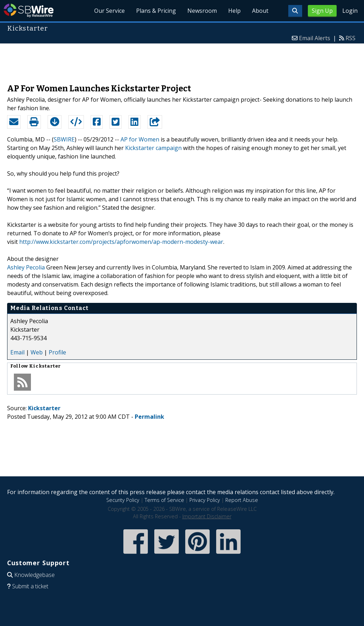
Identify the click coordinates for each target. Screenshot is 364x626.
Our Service (109, 11)
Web (37, 352)
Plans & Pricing (156, 11)
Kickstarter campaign (153, 148)
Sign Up (322, 11)
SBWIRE (64, 139)
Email (17, 352)
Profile (57, 352)
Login (350, 11)
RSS (350, 38)
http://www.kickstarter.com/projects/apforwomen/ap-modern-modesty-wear (121, 242)
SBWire (29, 10)
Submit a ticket (30, 586)
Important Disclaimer (207, 516)
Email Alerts (315, 38)
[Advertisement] (182, 60)
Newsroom (202, 11)
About (260, 11)
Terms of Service (164, 500)
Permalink (149, 417)
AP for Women (140, 139)
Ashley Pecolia (26, 267)
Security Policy (123, 500)
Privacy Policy (205, 500)
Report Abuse (242, 500)
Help (234, 11)
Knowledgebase (34, 575)
